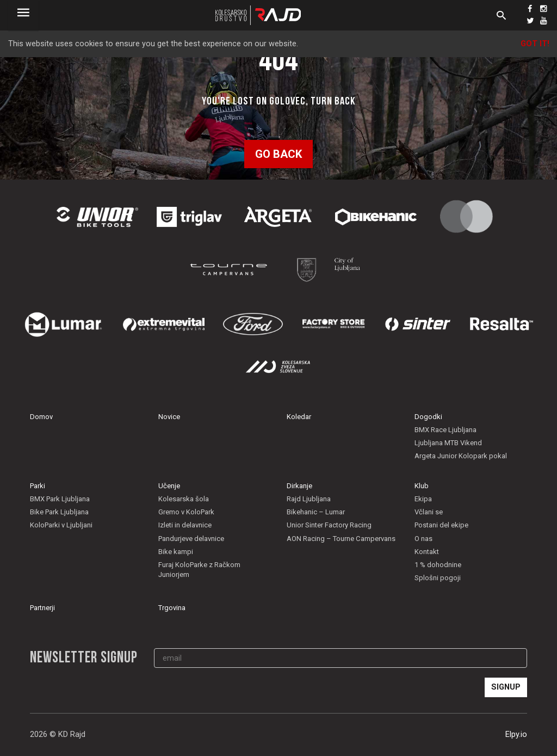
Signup (506, 687)
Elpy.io (516, 735)
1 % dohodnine (438, 565)
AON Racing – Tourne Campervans (341, 539)
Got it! (535, 44)
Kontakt (427, 552)
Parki (38, 486)
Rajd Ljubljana (309, 499)
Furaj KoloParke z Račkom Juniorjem (199, 570)
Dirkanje (299, 486)
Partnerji (42, 608)
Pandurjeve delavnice (191, 539)
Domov (41, 417)
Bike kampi (176, 552)
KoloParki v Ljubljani (61, 525)
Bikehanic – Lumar (316, 512)
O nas (423, 539)
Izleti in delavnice (185, 525)
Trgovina (172, 608)
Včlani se (429, 512)
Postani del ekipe (441, 525)
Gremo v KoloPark (186, 512)
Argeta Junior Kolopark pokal (461, 456)
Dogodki (428, 417)
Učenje (169, 486)
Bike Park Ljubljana (59, 512)
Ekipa (423, 499)
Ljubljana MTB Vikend (448, 443)
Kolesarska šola (184, 499)
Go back (278, 154)
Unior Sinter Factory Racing (329, 525)
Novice (169, 417)
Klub (422, 486)
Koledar (299, 417)
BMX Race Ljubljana (445, 430)
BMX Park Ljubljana (60, 499)
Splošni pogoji (438, 578)
